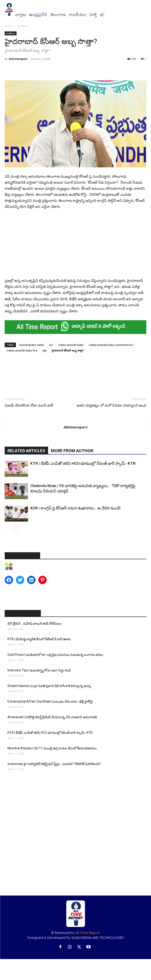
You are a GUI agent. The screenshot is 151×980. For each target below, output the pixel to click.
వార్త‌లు (21, 15)
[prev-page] (8, 531)
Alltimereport (18, 59)
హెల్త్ (93, 15)
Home (9, 26)
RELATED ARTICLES (26, 451)
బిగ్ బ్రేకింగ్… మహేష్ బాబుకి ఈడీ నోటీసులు (34, 623)
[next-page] (15, 531)
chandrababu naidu (32, 345)
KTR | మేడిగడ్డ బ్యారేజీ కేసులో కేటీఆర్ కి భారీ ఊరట (39, 639)
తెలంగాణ (58, 15)
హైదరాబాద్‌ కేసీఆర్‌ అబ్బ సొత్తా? (68, 350)
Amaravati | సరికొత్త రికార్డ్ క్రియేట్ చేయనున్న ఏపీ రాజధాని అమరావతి (52, 717)
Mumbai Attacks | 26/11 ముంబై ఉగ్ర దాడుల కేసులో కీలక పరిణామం (52, 748)
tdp (45, 350)
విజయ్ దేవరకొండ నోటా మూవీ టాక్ (29, 405)
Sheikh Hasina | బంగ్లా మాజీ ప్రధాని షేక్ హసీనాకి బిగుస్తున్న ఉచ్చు (49, 686)
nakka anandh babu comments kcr (111, 345)
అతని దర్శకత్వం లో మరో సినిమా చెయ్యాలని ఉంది (111, 405)
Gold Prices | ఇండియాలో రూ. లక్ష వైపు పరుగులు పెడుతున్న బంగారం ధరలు (55, 655)
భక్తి (103, 15)
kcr (51, 345)
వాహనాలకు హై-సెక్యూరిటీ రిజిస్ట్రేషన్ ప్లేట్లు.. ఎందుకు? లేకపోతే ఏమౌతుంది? (54, 764)
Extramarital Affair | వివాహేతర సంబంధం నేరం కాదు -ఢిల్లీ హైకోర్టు (50, 701)
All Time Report (88, 933)
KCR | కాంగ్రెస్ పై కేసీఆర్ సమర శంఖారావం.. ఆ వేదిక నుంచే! (75, 508)
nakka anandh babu (71, 345)
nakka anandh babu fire (22, 350)
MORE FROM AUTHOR (72, 451)
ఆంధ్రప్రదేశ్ (38, 15)
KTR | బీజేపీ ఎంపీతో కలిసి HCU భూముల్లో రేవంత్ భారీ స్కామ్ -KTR (83, 463)
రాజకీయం (78, 15)
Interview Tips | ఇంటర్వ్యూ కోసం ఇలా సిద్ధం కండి (39, 670)
